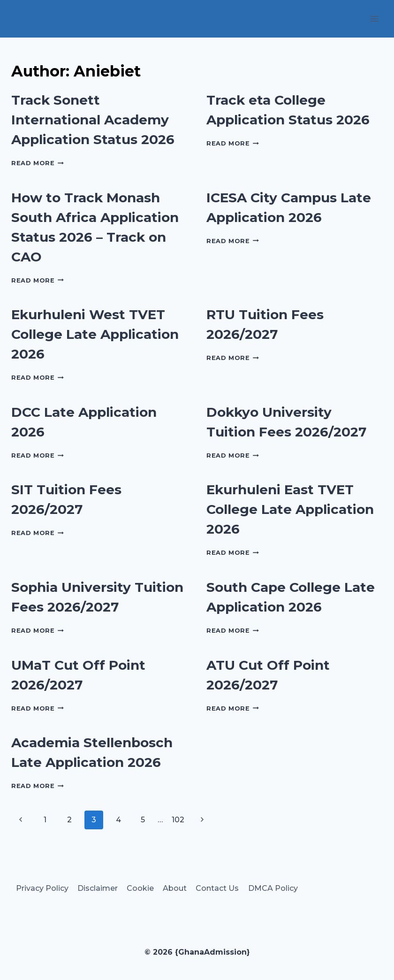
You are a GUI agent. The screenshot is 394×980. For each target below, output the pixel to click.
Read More (38, 163)
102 (178, 820)
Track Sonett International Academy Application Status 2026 (93, 120)
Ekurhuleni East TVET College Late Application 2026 (290, 509)
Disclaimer (98, 888)
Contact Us (217, 888)
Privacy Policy (42, 888)
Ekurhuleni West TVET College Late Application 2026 (95, 334)
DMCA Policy (273, 888)
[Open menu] (374, 19)
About (175, 888)
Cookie (140, 888)
